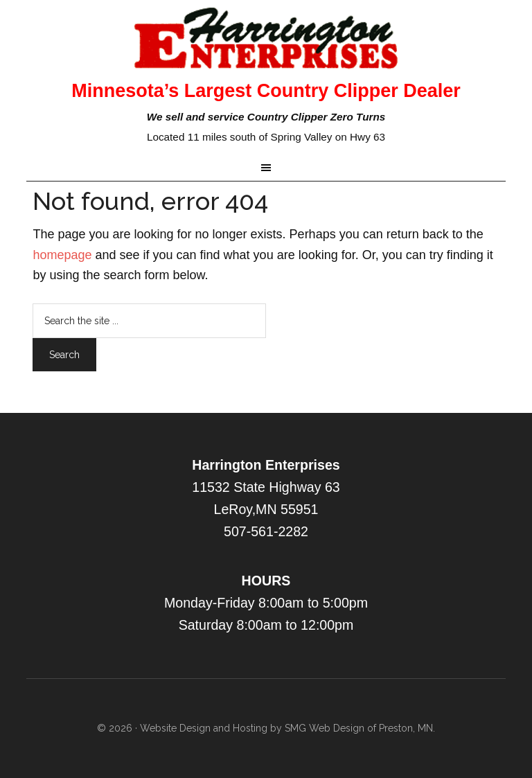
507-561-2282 (266, 531)
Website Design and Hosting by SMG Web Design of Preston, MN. (287, 728)
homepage (62, 255)
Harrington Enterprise (266, 38)
